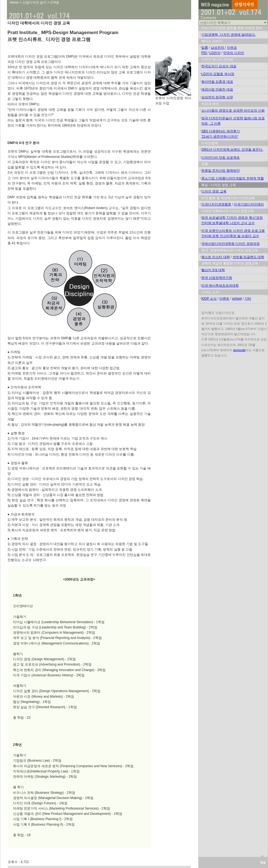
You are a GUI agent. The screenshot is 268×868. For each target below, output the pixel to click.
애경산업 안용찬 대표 (217, 89)
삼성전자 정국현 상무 (217, 97)
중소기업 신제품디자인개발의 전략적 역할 (233, 178)
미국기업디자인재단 (249, 204)
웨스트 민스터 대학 (216, 257)
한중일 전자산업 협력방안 (221, 171)
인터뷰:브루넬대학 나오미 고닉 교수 (228, 223)
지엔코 (232, 48)
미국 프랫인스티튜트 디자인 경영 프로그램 (233, 231)
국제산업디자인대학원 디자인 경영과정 (231, 244)
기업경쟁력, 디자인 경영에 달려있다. (229, 35)
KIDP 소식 (209, 299)
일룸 (205, 48)
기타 (248, 299)
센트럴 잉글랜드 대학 (249, 257)
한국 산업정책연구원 (217, 278)
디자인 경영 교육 (214, 191)
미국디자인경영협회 (216, 204)
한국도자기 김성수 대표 (219, 66)
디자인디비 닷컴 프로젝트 (221, 158)
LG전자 (215, 53)
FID (205, 53)
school (237, 299)
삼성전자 (218, 48)
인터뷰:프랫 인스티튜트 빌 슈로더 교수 (230, 236)
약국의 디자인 (234, 53)
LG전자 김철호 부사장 (218, 74)
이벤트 (224, 299)
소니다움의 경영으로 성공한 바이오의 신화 (233, 111)
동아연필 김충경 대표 (217, 82)
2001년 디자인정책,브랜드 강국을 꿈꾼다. (232, 150)
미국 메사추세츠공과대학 (220, 286)
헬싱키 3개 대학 (213, 270)
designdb (239, 350)
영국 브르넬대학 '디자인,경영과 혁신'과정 (232, 218)
